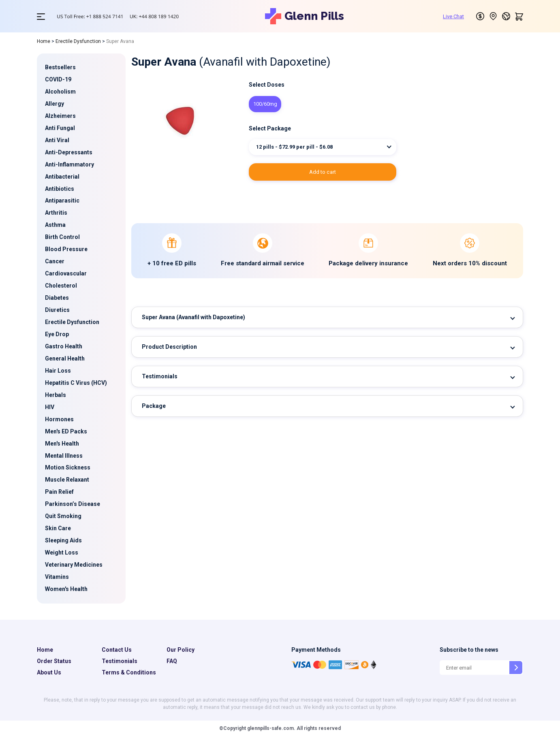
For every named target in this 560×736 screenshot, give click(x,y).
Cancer (55, 261)
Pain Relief (59, 492)
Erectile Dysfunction (78, 41)
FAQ (172, 661)
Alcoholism (60, 92)
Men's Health (62, 444)
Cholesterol (61, 286)
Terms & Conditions (129, 672)
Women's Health (66, 589)
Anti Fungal (60, 128)
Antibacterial (62, 177)
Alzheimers (60, 116)
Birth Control (62, 237)
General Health (65, 358)
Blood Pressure (66, 249)
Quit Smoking (63, 516)
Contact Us (117, 650)
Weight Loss (62, 553)
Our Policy (181, 650)
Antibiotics (60, 189)
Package (154, 406)
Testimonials (160, 376)
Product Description (169, 347)
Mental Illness (64, 456)
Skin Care (58, 528)
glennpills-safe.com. (271, 728)
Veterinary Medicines (74, 565)
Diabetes (57, 298)
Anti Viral (57, 140)
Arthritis (56, 213)
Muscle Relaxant (67, 480)
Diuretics (57, 310)
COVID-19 (58, 79)
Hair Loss (58, 371)
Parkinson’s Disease (73, 504)
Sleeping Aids (63, 540)
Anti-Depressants (69, 152)
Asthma (55, 225)
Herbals (56, 395)
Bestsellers (60, 67)
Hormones (59, 419)
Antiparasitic (62, 201)
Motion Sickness (68, 467)
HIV (50, 407)
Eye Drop (57, 334)
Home (44, 41)
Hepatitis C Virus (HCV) (76, 383)
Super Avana (193, 317)
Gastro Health (64, 346)
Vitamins (57, 577)
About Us (49, 672)
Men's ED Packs (66, 431)
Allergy (55, 104)
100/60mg (265, 104)
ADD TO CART (323, 172)
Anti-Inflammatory (69, 164)
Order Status (54, 661)
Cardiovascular (66, 273)
